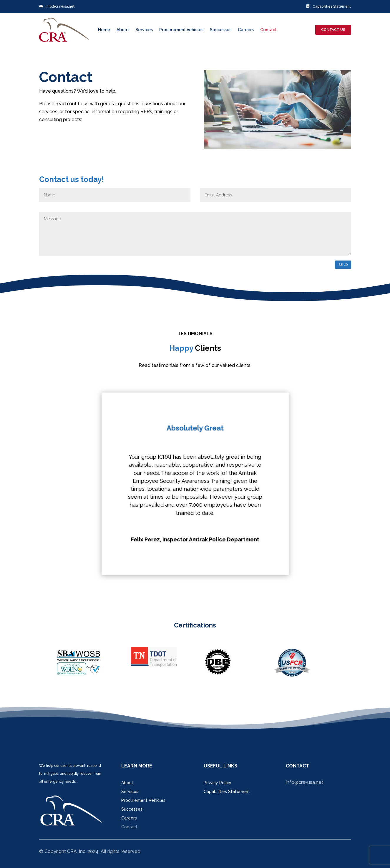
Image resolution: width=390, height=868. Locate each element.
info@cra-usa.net (57, 6)
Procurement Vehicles (181, 30)
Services (144, 30)
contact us (333, 30)
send (343, 265)
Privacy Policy (218, 783)
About (123, 30)
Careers (246, 30)
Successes (221, 30)
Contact (268, 30)
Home (104, 30)
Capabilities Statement (328, 6)
